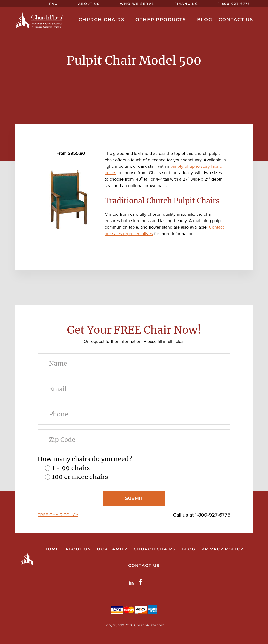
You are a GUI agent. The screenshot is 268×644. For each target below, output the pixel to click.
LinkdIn (132, 582)
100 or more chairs (80, 477)
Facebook (142, 582)
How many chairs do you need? (85, 459)
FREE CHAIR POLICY (58, 515)
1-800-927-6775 (213, 515)
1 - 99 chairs (71, 468)
